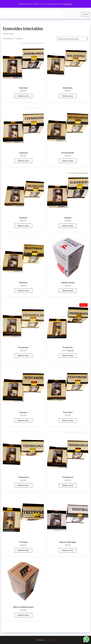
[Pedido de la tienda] (72, 39)
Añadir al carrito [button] (23, 96)
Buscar (86, 14)
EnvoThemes (50, 640)
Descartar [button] (68, 4)
